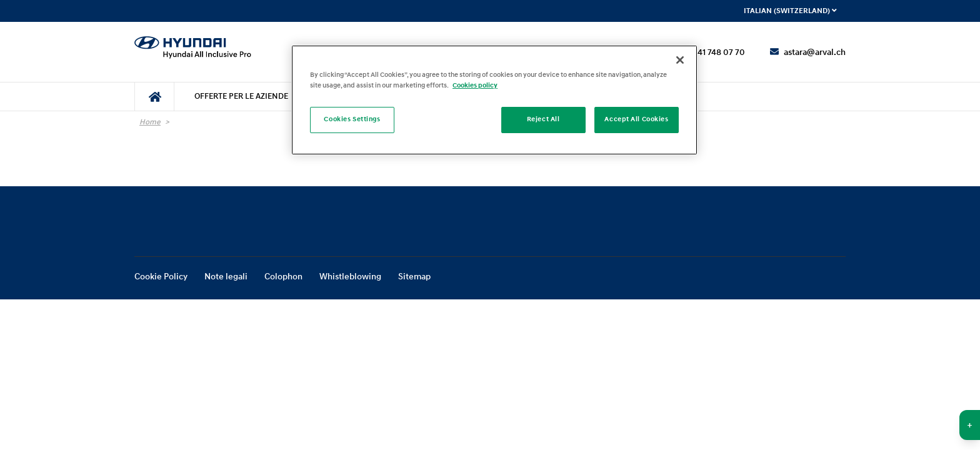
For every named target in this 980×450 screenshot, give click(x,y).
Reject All (543, 119)
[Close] (680, 60)
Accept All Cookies (636, 119)
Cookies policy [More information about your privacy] (475, 86)
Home (150, 122)
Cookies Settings (352, 119)
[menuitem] (154, 97)
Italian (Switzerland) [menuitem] (790, 11)
